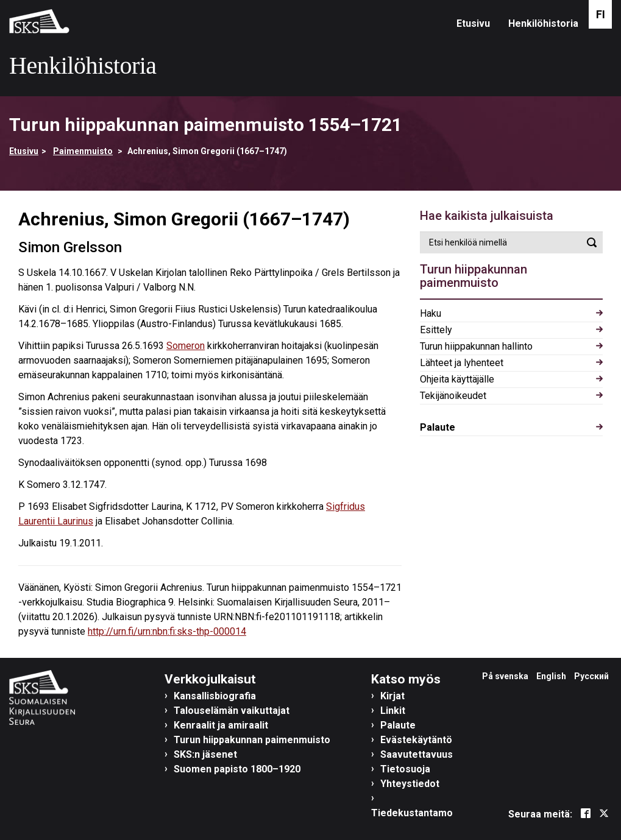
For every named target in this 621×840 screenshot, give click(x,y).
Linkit (393, 711)
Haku (431, 313)
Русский (591, 676)
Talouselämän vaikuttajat (232, 711)
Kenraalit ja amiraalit (221, 725)
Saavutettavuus (417, 754)
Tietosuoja (405, 769)
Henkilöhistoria (543, 23)
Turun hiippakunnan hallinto (476, 346)
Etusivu (473, 23)
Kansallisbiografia (215, 696)
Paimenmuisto (83, 151)
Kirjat (392, 696)
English (551, 676)
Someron (186, 346)
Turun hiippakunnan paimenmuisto (252, 740)
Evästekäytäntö (416, 740)
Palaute (438, 427)
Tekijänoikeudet (453, 396)
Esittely (436, 330)
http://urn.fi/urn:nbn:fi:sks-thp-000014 (167, 631)
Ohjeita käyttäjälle (457, 379)
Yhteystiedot (410, 784)
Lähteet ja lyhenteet (462, 363)
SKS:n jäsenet (205, 754)
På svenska (505, 676)
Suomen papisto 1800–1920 (237, 769)
